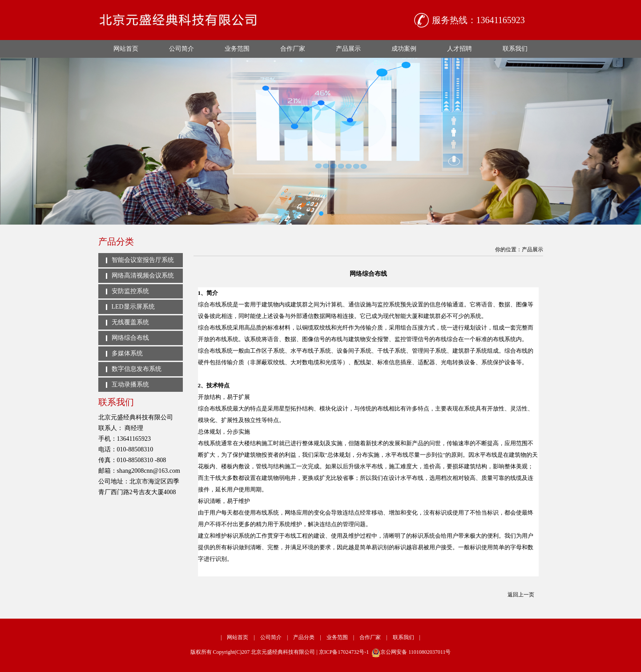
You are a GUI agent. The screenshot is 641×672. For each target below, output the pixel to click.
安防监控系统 (130, 291)
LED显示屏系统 (133, 307)
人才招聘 (460, 49)
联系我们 (515, 49)
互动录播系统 (130, 384)
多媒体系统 (127, 353)
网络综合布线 (130, 338)
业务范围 (237, 49)
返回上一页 (521, 595)
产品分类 (304, 637)
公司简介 (181, 49)
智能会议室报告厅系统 (143, 260)
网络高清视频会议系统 (143, 276)
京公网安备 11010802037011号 (411, 652)
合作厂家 (293, 49)
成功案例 (404, 49)
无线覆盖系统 (130, 322)
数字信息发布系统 (137, 369)
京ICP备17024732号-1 (344, 652)
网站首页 (126, 49)
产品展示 (348, 49)
